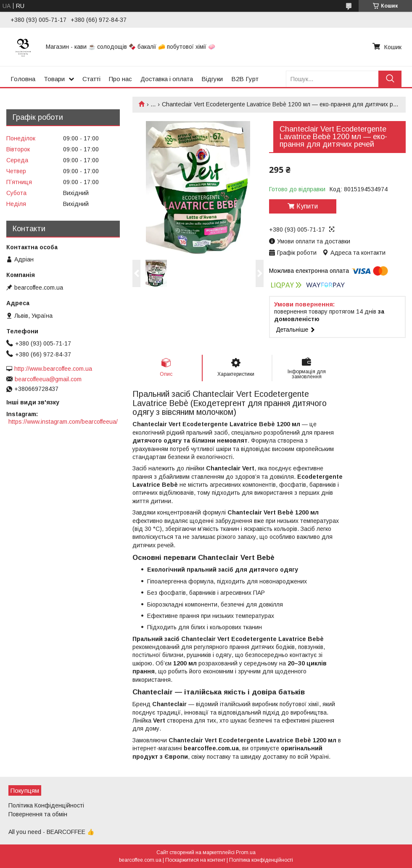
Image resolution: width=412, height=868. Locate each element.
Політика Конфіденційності (46, 805)
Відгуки (212, 79)
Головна (23, 79)
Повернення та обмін (38, 814)
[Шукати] (390, 79)
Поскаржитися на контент (195, 860)
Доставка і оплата (167, 79)
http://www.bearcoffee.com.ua (53, 369)
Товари (54, 79)
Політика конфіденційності (261, 860)
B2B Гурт (245, 79)
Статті (91, 79)
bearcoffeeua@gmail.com (48, 379)
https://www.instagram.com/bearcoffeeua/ (63, 422)
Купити (307, 206)
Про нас (120, 79)
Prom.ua (246, 852)
